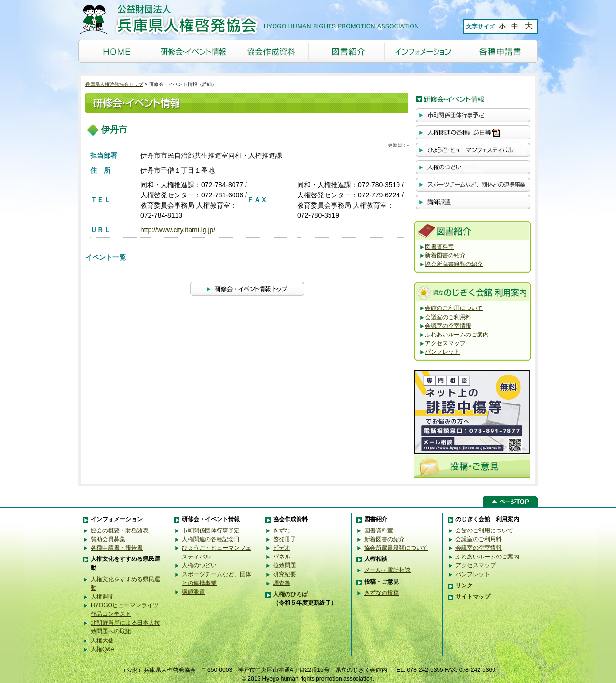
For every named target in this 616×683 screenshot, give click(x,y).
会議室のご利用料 (448, 317)
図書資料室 (439, 247)
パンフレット (442, 352)
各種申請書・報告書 (117, 548)
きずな (282, 530)
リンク (464, 585)
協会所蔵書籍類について (396, 548)
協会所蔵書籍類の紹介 (454, 264)
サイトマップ (473, 597)
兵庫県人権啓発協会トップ (114, 84)
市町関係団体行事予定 (211, 530)
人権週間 (102, 597)
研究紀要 (285, 574)
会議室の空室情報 (448, 326)
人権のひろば (290, 594)
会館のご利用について (454, 308)
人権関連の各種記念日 (211, 539)
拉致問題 (285, 565)
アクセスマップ (445, 343)
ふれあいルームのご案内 (457, 335)
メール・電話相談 (387, 570)
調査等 (282, 583)
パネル (282, 557)
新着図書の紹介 (445, 255)
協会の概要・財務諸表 (120, 530)
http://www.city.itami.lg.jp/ (178, 230)
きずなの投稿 (382, 593)
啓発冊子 (285, 539)
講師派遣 (193, 592)
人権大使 (102, 641)
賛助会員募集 (108, 539)
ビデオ (282, 548)
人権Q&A (103, 649)
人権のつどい (199, 565)
